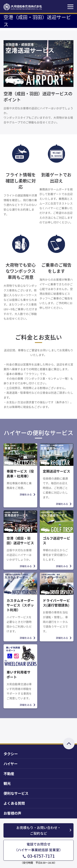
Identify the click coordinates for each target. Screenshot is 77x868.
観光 (7, 783)
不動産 (9, 773)
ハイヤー (11, 764)
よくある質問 (14, 803)
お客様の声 (12, 813)
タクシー (11, 754)
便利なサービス (16, 793)
